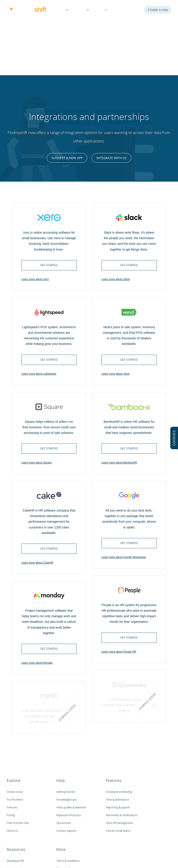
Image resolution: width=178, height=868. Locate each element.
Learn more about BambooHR (119, 386)
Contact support (66, 755)
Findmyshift (29, 848)
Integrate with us (111, 82)
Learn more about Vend (115, 298)
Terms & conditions (68, 785)
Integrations (14, 792)
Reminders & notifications (122, 739)
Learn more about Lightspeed (39, 298)
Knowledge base (66, 723)
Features (58, 11)
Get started (49, 189)
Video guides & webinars (71, 731)
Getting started (66, 716)
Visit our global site (68, 823)
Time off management (119, 747)
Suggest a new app (67, 82)
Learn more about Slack (116, 203)
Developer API (15, 785)
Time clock (13, 808)
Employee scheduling (119, 716)
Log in (134, 11)
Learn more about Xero (35, 203)
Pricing (80, 11)
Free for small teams (118, 755)
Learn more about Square (37, 386)
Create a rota (158, 11)
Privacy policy (65, 792)
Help (99, 11)
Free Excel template (19, 823)
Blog (9, 800)
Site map (62, 816)
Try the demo (15, 723)
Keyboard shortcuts (68, 739)
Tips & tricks (64, 747)
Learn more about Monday (37, 587)
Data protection (66, 808)
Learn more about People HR (119, 576)
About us (12, 755)
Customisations (16, 816)
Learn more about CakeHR (37, 487)
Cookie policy (64, 800)
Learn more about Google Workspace (124, 481)
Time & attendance (117, 723)
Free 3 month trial (17, 747)
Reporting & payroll (118, 731)
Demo (118, 11)
